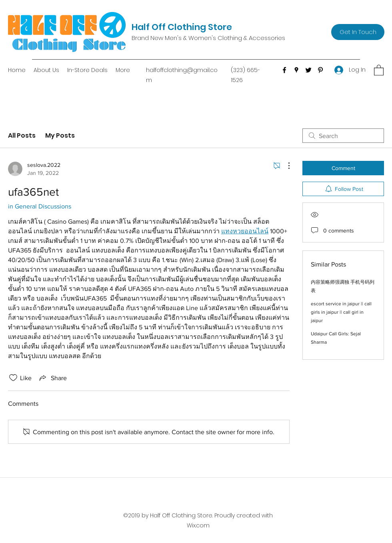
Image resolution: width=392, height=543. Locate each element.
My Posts (60, 135)
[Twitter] (308, 70)
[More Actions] (285, 166)
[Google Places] (296, 70)
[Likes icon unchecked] (13, 378)
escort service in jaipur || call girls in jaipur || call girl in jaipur (341, 312)
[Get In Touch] (358, 32)
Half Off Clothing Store (182, 27)
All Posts (22, 135)
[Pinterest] (320, 70)
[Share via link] (52, 378)
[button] (379, 70)
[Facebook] (284, 70)
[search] (343, 136)
